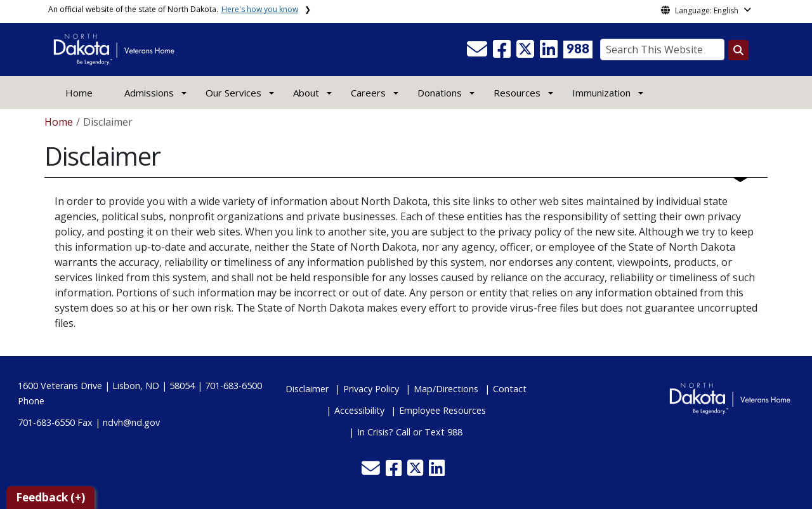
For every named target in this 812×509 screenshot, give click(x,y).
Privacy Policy (371, 389)
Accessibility (359, 410)
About (306, 93)
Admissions (149, 93)
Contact (510, 389)
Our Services (233, 93)
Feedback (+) (50, 497)
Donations (440, 93)
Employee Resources (442, 410)
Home (79, 93)
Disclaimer (307, 389)
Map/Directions (446, 389)
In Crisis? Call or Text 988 (410, 432)
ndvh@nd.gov (131, 422)
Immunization (601, 93)
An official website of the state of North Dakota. (173, 9)
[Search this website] (738, 50)
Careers (368, 93)
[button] (478, 53)
